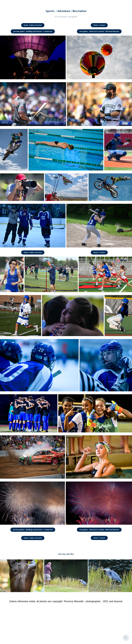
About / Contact (99, 25)
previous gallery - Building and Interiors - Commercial (33, 31)
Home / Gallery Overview (33, 25)
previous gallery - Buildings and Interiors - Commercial (33, 530)
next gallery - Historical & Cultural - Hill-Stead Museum (99, 31)
